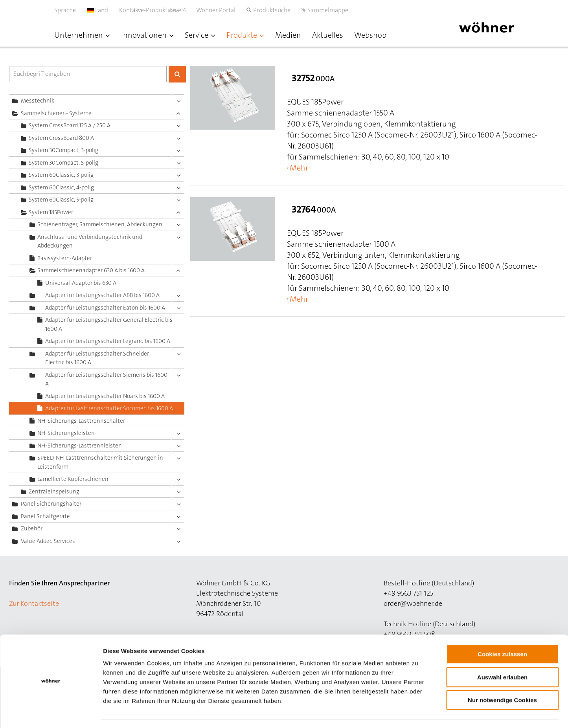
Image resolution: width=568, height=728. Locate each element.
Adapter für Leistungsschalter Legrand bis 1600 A (108, 341)
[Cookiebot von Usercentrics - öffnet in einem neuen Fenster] (51, 713)
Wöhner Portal (216, 10)
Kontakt (130, 10)
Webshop (370, 35)
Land (97, 10)
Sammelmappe (328, 10)
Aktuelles (328, 35)
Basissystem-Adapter (65, 258)
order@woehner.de (413, 603)
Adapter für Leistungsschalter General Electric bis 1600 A (109, 324)
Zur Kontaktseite (34, 603)
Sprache (65, 10)
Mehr (299, 168)
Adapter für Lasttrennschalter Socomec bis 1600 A (109, 408)
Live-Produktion (163, 10)
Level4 (186, 10)
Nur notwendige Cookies (502, 678)
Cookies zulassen (502, 632)
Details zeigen (418, 712)
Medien (288, 35)
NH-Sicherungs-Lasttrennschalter (81, 421)
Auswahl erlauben (502, 655)
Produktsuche (272, 10)
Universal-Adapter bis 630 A (81, 283)
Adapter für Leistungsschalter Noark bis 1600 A (105, 396)
